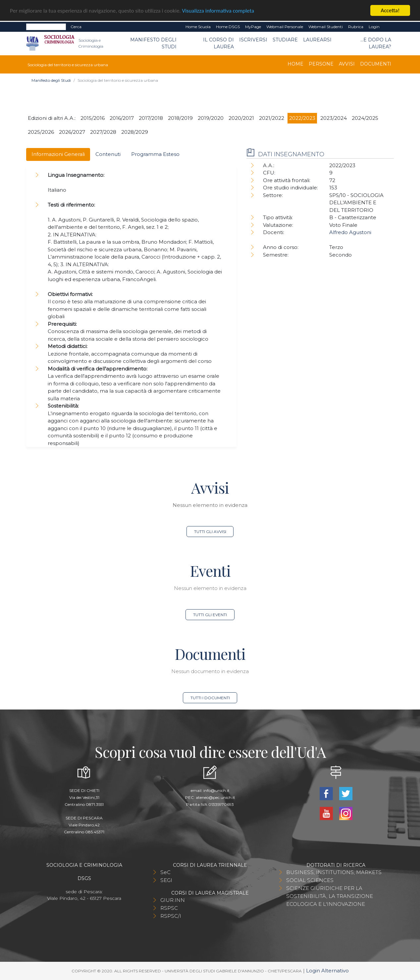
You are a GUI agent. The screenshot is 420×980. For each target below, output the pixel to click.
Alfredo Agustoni (350, 232)
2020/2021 (241, 118)
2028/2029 (135, 132)
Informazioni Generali (58, 154)
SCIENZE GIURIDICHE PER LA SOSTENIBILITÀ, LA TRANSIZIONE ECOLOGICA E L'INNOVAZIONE (330, 896)
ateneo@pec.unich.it (215, 797)
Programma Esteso (155, 154)
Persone (321, 64)
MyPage (253, 27)
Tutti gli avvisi (210, 532)
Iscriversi (253, 40)
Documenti (376, 64)
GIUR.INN (173, 900)
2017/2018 (151, 118)
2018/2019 (180, 118)
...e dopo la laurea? (376, 43)
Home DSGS (228, 27)
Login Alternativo (327, 971)
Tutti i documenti (210, 698)
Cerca (76, 27)
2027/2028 (103, 132)
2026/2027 (72, 132)
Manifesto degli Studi (153, 43)
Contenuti (108, 154)
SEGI (166, 880)
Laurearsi (317, 40)
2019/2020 (211, 118)
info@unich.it (216, 790)
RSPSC (169, 908)
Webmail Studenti (326, 27)
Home (295, 64)
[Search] (46, 27)
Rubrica (356, 27)
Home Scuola (198, 27)
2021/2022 (272, 118)
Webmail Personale (285, 27)
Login (374, 27)
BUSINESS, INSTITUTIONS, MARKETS (334, 872)
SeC (165, 872)
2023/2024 (334, 118)
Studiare (285, 40)
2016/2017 (122, 118)
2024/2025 (365, 118)
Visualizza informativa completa (218, 11)
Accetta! (390, 10)
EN (388, 27)
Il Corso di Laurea (218, 43)
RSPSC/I (171, 916)
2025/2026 (41, 132)
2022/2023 (302, 118)
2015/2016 (93, 118)
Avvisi (347, 64)
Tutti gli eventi (210, 615)
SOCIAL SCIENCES (310, 880)
